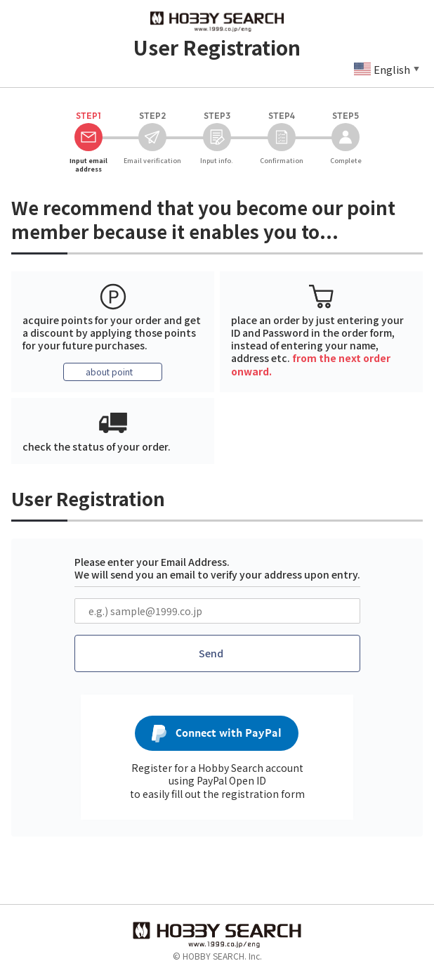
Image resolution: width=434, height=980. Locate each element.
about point (109, 372)
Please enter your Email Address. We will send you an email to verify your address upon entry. (217, 568)
